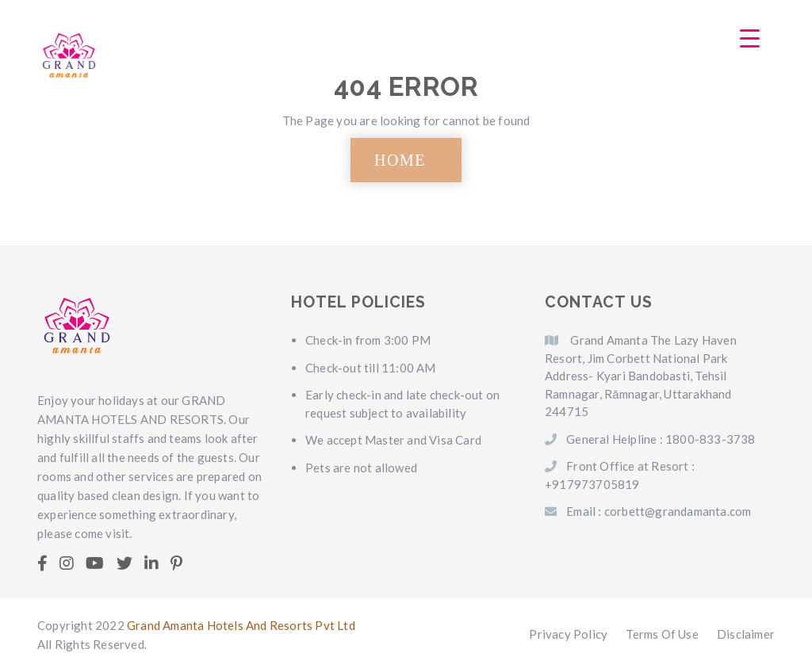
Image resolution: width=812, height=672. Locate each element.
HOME (400, 160)
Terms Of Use (662, 634)
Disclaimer (746, 634)
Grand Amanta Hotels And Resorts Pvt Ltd (241, 625)
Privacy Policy (568, 634)
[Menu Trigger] (750, 38)
